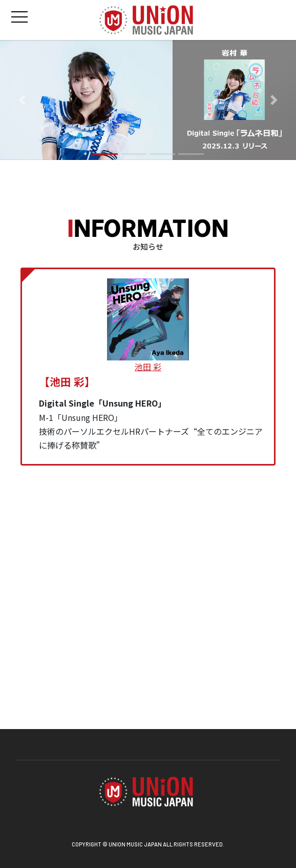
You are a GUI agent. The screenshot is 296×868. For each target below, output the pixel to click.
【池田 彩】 (67, 381)
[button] (22, 100)
